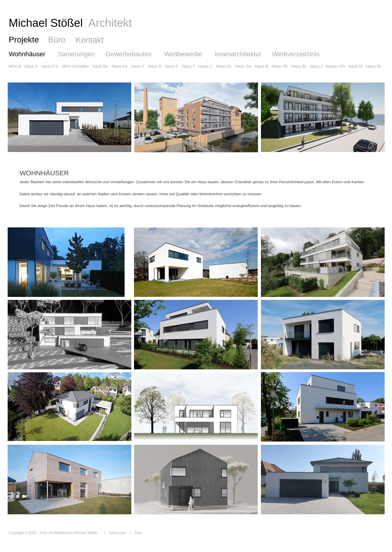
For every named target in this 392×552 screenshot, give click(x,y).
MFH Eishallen (76, 66)
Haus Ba (100, 66)
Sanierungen (76, 54)
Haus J (316, 66)
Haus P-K (50, 66)
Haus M (355, 66)
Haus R (155, 66)
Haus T (188, 66)
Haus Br (299, 66)
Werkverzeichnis (296, 54)
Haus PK (280, 66)
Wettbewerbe (183, 54)
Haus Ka (120, 66)
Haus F (172, 66)
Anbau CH (335, 66)
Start (138, 533)
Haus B (262, 66)
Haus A (31, 66)
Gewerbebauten (129, 54)
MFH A (15, 66)
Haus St (373, 66)
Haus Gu (243, 66)
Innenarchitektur (238, 54)
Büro (57, 40)
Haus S (138, 66)
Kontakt (90, 40)
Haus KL (224, 66)
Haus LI (205, 66)
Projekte (24, 40)
